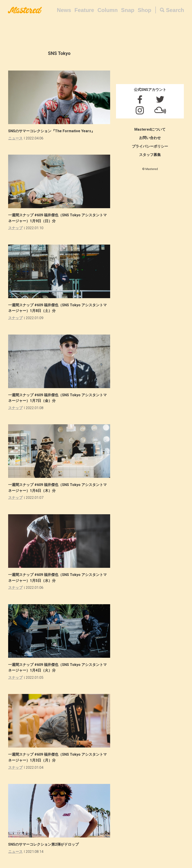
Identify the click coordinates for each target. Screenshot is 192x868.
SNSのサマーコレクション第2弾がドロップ (43, 844)
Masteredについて (150, 129)
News (64, 10)
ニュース (15, 138)
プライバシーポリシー (150, 146)
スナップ (15, 228)
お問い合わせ (150, 138)
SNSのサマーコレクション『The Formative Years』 (51, 131)
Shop (145, 10)
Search (175, 10)
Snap (128, 10)
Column (108, 10)
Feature (84, 10)
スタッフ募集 (150, 155)
